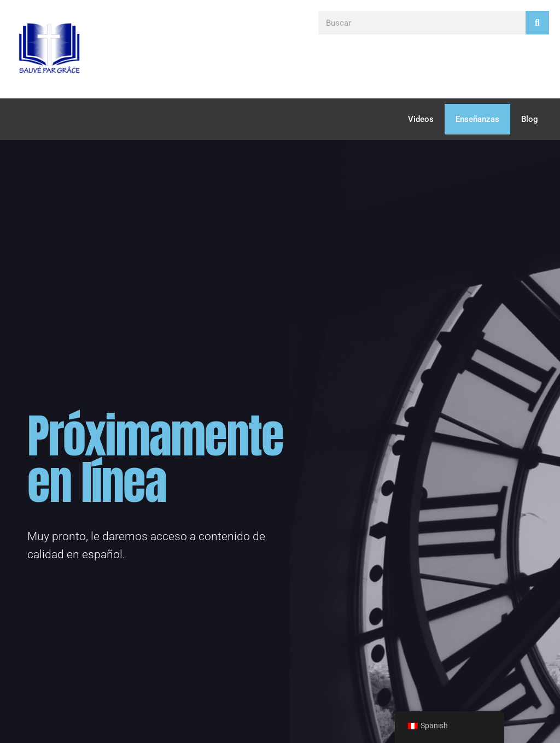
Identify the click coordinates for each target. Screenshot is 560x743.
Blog (530, 119)
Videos (421, 119)
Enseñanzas (477, 119)
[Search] (537, 23)
